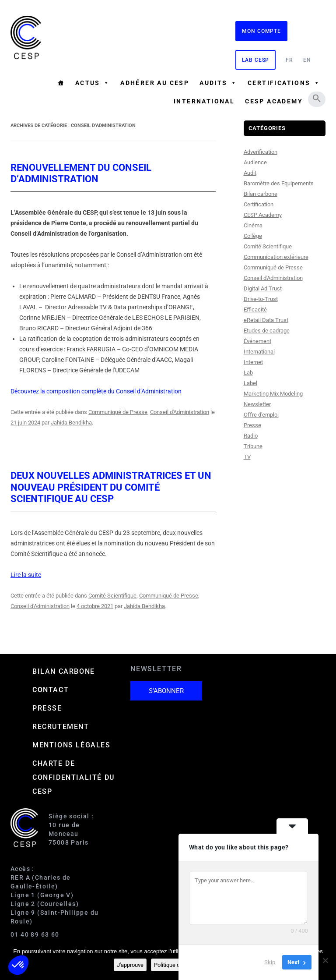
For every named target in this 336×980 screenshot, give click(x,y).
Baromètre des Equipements (279, 183)
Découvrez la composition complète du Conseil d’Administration (96, 391)
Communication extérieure (276, 257)
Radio (251, 436)
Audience (255, 162)
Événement (257, 341)
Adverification (261, 152)
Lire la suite (26, 575)
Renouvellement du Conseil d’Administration (81, 173)
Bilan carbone (261, 194)
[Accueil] (61, 83)
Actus (93, 83)
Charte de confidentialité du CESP (73, 777)
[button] (317, 98)
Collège (253, 236)
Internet (253, 362)
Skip (270, 962)
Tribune (253, 446)
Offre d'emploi (261, 415)
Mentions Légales (72, 745)
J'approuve (130, 965)
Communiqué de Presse (118, 412)
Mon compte (261, 31)
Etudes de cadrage (267, 331)
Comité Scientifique (112, 596)
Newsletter (257, 404)
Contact (51, 690)
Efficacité (255, 310)
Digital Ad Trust (263, 288)
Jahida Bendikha (71, 423)
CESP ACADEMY (274, 101)
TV (247, 457)
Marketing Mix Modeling (273, 394)
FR (289, 60)
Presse (252, 425)
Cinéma (253, 225)
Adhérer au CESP (155, 83)
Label (250, 383)
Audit (250, 173)
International (204, 101)
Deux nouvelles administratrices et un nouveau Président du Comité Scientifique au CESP (111, 487)
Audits (218, 83)
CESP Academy (263, 215)
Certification (259, 204)
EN (307, 60)
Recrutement (61, 727)
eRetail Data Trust (266, 320)
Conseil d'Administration (180, 412)
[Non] (325, 960)
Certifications (284, 83)
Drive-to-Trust (261, 299)
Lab (248, 373)
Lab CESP (255, 60)
